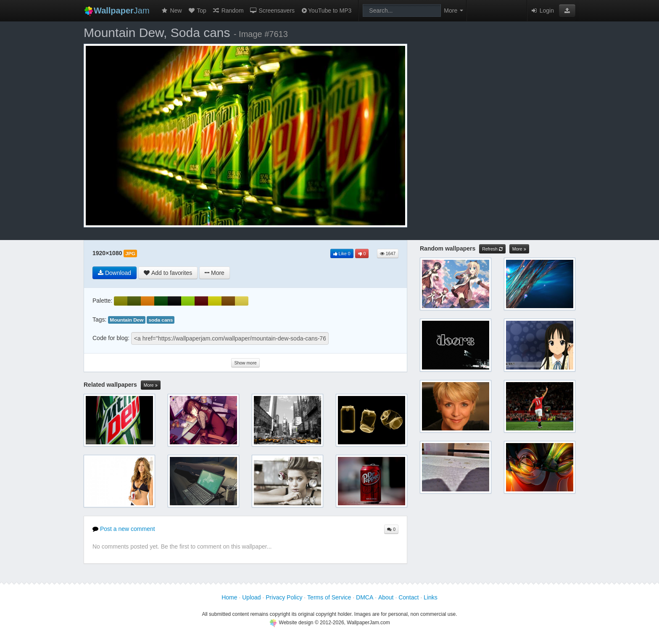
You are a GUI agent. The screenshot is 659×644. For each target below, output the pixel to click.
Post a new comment (124, 529)
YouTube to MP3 (326, 11)
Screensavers (272, 11)
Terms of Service (329, 597)
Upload (251, 597)
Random (228, 11)
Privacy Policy (284, 597)
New (171, 11)
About (386, 597)
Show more (245, 363)
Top (197, 11)
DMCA (365, 597)
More (151, 385)
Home (229, 597)
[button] (567, 11)
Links (431, 597)
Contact (409, 597)
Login (542, 11)
